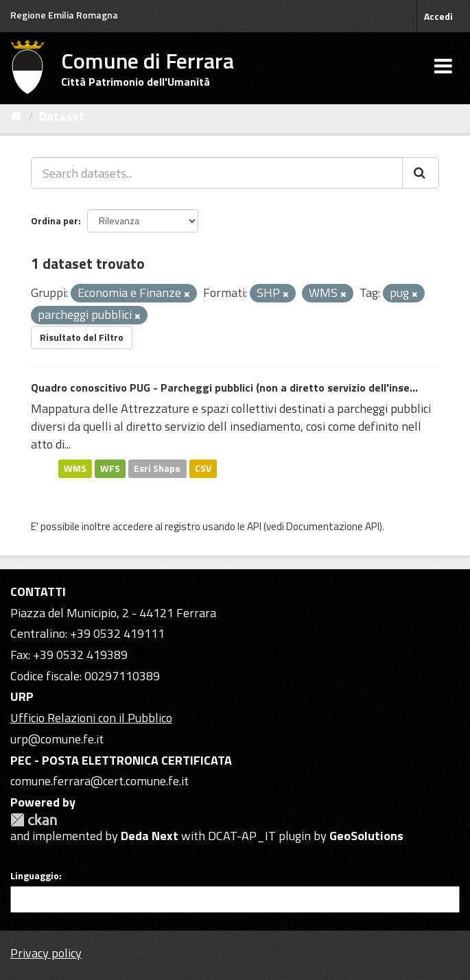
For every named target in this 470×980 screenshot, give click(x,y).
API (254, 526)
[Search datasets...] (217, 173)
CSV (203, 468)
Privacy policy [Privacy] (46, 953)
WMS (75, 468)
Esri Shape (157, 468)
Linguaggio (35, 876)
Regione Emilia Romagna (64, 15)
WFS (110, 468)
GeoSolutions (366, 836)
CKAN (34, 820)
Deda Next (150, 836)
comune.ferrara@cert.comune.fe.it (99, 781)
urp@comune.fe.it (57, 739)
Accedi (438, 16)
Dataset (62, 116)
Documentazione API (333, 526)
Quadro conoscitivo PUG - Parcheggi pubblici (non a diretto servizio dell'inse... (224, 387)
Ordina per (55, 220)
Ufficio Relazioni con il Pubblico (91, 718)
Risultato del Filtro (82, 337)
